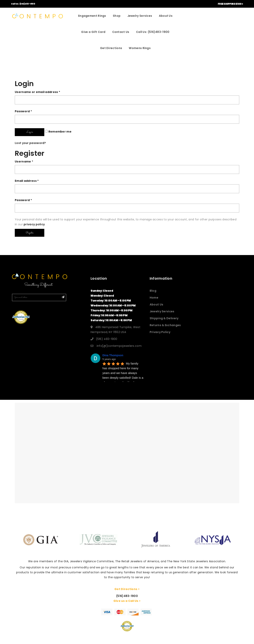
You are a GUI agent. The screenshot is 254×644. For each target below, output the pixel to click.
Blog (153, 291)
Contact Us (121, 32)
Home (154, 298)
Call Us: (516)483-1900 (23, 4)
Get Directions (111, 48)
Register (30, 233)
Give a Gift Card (93, 32)
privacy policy (34, 224)
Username (24, 161)
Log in (30, 132)
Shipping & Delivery (164, 318)
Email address (27, 181)
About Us (166, 16)
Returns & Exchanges (165, 325)
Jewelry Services (140, 16)
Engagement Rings (92, 16)
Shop (117, 16)
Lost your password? (30, 143)
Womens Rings (140, 48)
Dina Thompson (113, 355)
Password (23, 111)
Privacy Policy (160, 332)
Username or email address (37, 92)
